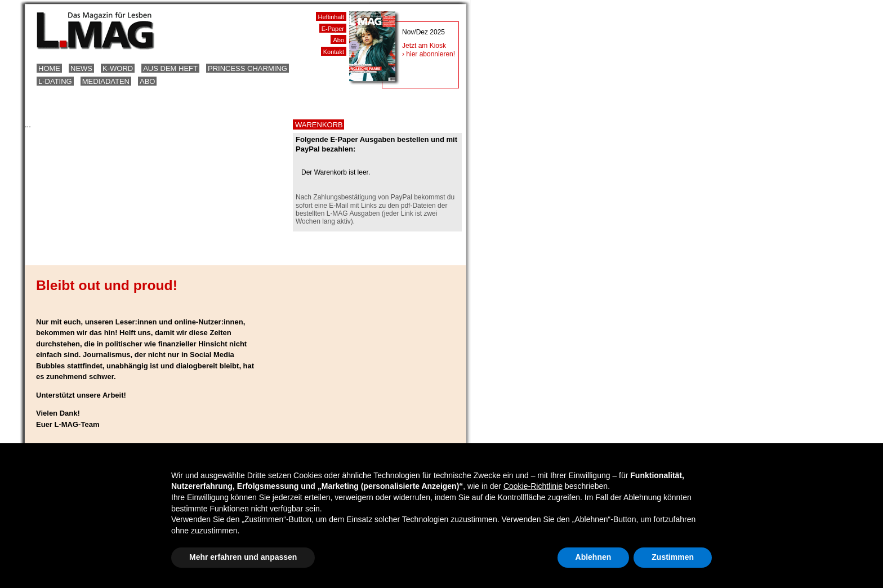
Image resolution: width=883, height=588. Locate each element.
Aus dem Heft (170, 68)
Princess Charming (247, 68)
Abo (147, 81)
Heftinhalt (331, 17)
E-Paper (333, 29)
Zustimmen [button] (673, 557)
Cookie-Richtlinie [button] (533, 486)
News (81, 68)
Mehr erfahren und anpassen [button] (243, 557)
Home (49, 68)
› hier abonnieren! (429, 54)
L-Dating (55, 81)
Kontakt (334, 52)
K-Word (118, 68)
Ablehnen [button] (594, 557)
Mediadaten (106, 81)
